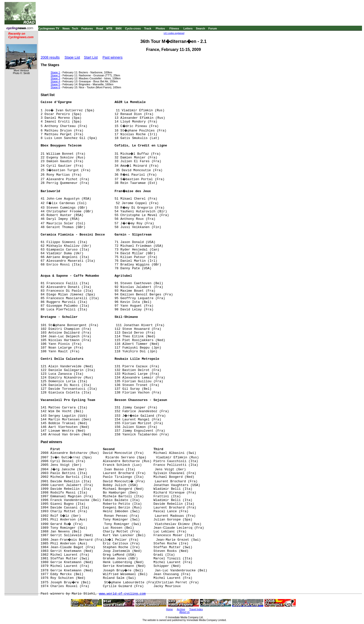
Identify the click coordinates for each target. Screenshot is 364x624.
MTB (109, 28)
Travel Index (196, 609)
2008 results (50, 57)
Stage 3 (55, 78)
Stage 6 (55, 87)
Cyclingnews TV (49, 28)
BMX (119, 28)
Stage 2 (55, 75)
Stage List (72, 57)
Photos (160, 28)
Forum (213, 28)
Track (148, 28)
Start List (91, 57)
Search (201, 28)
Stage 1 (55, 72)
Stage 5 (55, 84)
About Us (184, 612)
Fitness (174, 28)
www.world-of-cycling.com (122, 594)
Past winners (112, 57)
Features (87, 28)
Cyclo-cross (133, 28)
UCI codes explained (174, 33)
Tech (75, 28)
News (66, 28)
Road (100, 28)
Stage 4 (55, 81)
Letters (188, 28)
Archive (181, 609)
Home (169, 609)
